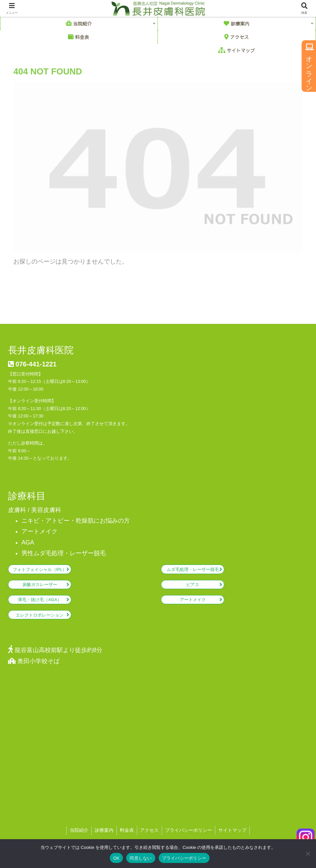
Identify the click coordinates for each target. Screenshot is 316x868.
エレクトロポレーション (40, 615)
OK (116, 858)
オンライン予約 (309, 66)
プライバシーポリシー (184, 858)
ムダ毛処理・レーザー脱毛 (193, 570)
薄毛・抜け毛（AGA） (40, 600)
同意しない (141, 858)
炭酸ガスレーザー (40, 585)
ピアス (193, 585)
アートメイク (193, 600)
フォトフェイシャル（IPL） (40, 570)
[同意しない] (308, 854)
